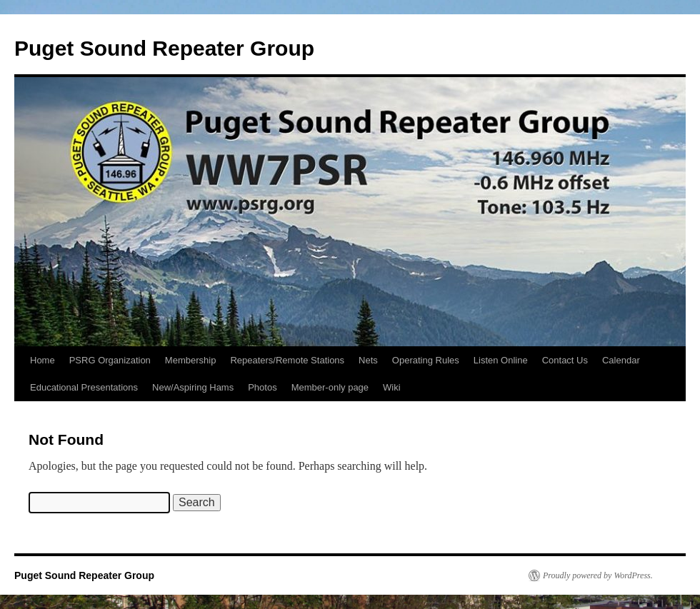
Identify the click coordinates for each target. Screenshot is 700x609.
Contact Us (565, 360)
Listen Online (501, 360)
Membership (191, 360)
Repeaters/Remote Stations (287, 360)
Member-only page (330, 387)
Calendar (621, 360)
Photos (262, 387)
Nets (368, 360)
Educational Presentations (84, 387)
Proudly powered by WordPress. (598, 575)
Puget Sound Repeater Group (164, 48)
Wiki (392, 387)
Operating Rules (426, 360)
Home (42, 360)
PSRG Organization (110, 360)
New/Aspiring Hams (193, 387)
